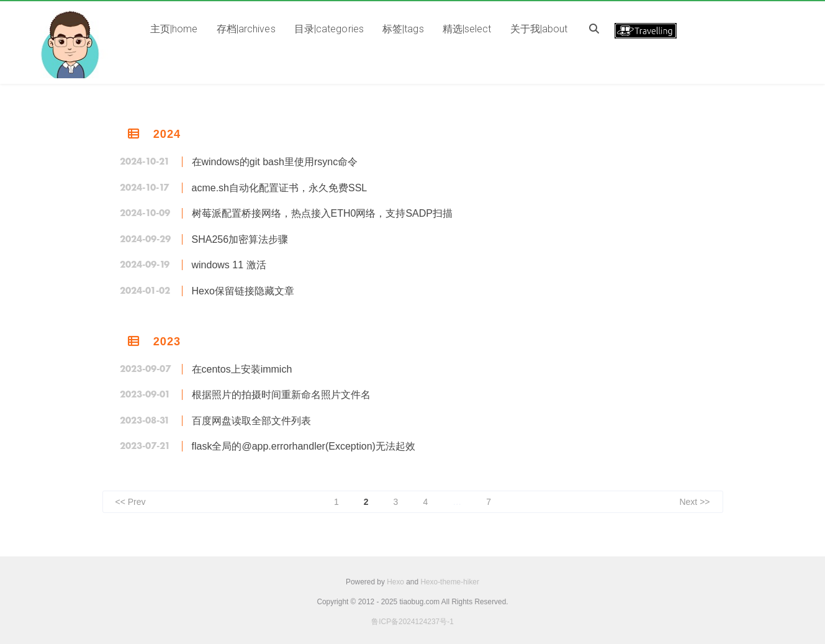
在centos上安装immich (242, 369)
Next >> (694, 502)
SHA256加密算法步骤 (240, 239)
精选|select (467, 29)
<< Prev (131, 502)
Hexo (395, 582)
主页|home (174, 29)
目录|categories (329, 29)
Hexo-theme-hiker (450, 582)
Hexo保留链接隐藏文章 (243, 291)
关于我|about (539, 29)
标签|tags (403, 29)
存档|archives (246, 29)
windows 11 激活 (229, 265)
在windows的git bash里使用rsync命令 (275, 162)
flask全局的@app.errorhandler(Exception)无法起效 (304, 446)
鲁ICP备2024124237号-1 (412, 622)
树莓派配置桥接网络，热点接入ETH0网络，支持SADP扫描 (322, 213)
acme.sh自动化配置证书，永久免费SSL (280, 188)
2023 (167, 342)
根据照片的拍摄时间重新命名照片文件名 (281, 395)
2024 (167, 134)
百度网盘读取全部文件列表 (251, 421)
